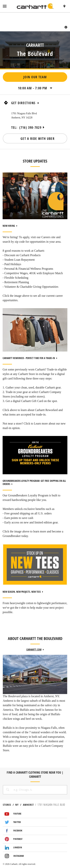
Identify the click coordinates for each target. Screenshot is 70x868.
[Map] (35, 22)
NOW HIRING (10, 226)
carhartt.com (35, 650)
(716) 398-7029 (30, 128)
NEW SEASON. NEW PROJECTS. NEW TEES (23, 592)
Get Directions (25, 103)
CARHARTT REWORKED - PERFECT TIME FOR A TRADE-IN (30, 358)
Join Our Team (35, 77)
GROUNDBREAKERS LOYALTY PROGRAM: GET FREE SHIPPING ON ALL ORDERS (34, 482)
